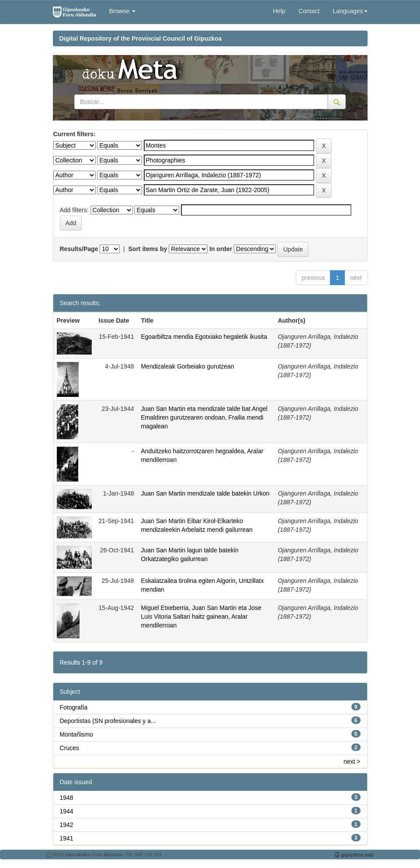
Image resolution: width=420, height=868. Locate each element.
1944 (67, 811)
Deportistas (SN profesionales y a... (108, 721)
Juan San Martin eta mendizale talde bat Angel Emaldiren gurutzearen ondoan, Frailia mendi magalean (204, 417)
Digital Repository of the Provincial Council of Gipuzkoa (141, 38)
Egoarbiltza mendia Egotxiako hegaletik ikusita (204, 337)
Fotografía (74, 707)
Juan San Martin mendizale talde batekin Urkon (205, 493)
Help (279, 11)
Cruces (69, 748)
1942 (67, 825)
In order (221, 249)
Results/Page (79, 249)
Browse (123, 11)
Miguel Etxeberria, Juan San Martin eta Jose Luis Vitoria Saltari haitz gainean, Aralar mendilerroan (201, 617)
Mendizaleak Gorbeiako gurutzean (187, 366)
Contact (309, 11)
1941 (67, 838)
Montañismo (76, 734)
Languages (350, 11)
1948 (67, 798)
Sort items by (148, 249)
